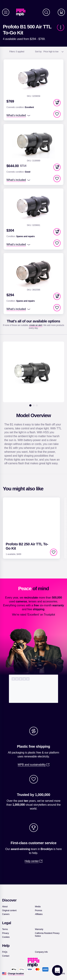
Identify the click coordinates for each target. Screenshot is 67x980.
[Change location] (16, 974)
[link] (22, 12)
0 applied (17, 52)
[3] (37, 405)
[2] (34, 405)
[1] (30, 405)
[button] (57, 103)
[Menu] (6, 12)
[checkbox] (57, 114)
